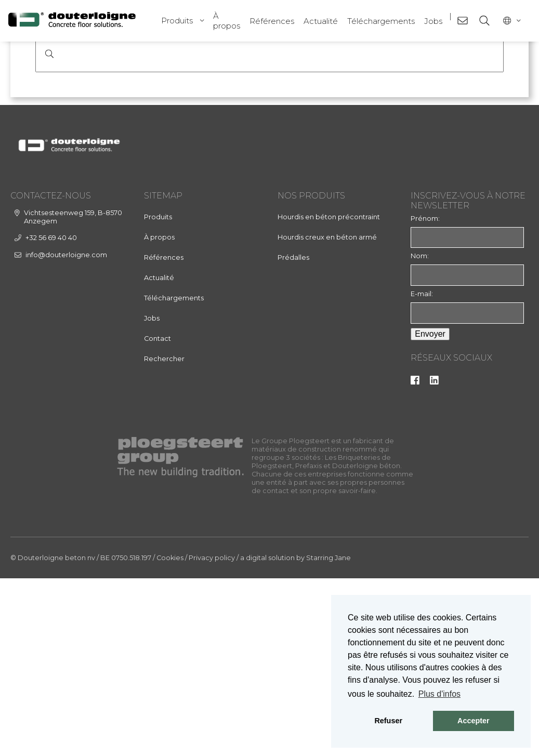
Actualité (321, 21)
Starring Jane (328, 735)
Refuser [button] (388, 721)
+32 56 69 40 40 (51, 415)
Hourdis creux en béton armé (327, 414)
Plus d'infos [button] (439, 694)
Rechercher (164, 536)
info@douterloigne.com (66, 432)
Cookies (170, 735)
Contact (157, 516)
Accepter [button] (474, 721)
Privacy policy (212, 735)
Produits (177, 21)
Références (272, 21)
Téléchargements (381, 21)
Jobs (433, 21)
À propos (227, 21)
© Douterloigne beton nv (53, 735)
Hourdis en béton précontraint (329, 394)
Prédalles (293, 435)
